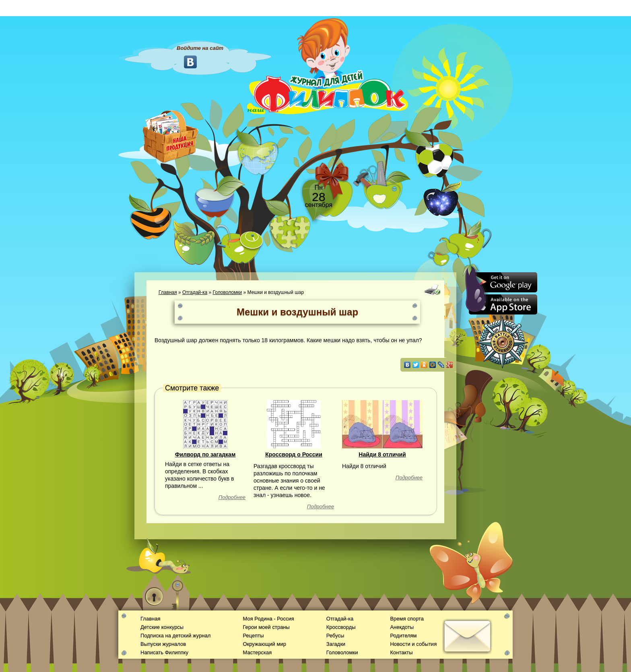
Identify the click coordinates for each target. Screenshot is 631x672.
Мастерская (257, 652)
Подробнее (232, 497)
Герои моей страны (266, 627)
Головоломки (228, 292)
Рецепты (253, 636)
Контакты (401, 652)
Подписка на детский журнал (175, 636)
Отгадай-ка (195, 292)
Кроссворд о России (294, 454)
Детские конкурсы (162, 627)
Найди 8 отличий (382, 454)
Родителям (403, 636)
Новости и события (413, 644)
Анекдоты (402, 627)
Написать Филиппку (164, 652)
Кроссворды (341, 627)
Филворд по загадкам (205, 454)
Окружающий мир (264, 644)
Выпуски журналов (163, 644)
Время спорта (407, 619)
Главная (168, 292)
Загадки (336, 644)
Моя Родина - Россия (268, 619)
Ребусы (335, 636)
